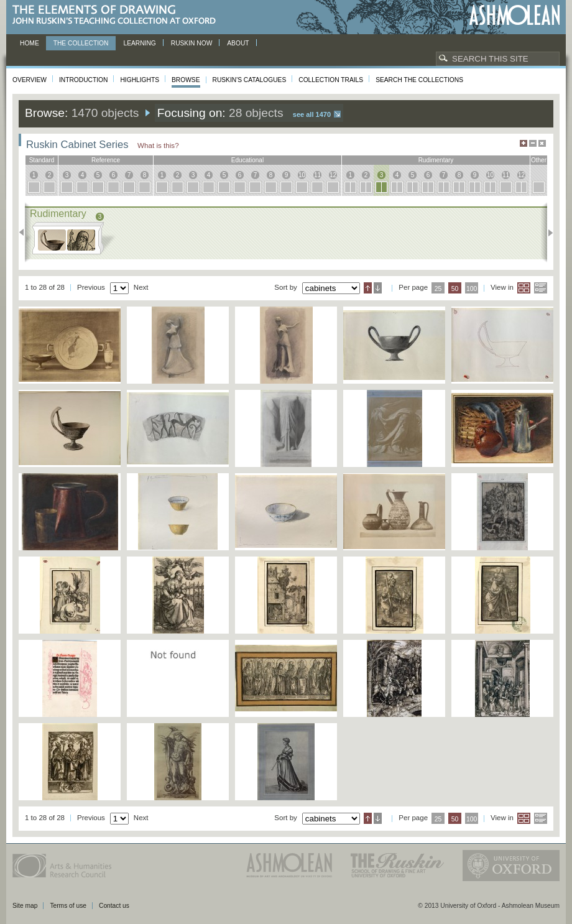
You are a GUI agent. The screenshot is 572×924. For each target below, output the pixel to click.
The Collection (81, 43)
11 (317, 175)
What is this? (158, 145)
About (238, 43)
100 (472, 289)
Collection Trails (331, 80)
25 (438, 289)
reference (106, 160)
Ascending (368, 288)
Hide (542, 143)
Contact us (114, 906)
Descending (378, 288)
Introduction (83, 80)
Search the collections (419, 80)
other (539, 160)
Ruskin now (192, 43)
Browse (186, 80)
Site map (25, 906)
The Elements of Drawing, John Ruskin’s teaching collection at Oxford (118, 15)
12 (333, 175)
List (541, 288)
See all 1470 (312, 114)
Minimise (533, 143)
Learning (139, 43)
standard (42, 160)
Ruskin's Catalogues (250, 80)
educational (247, 160)
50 (455, 289)
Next (547, 233)
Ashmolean (514, 15)
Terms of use (68, 906)
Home (30, 43)
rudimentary (436, 160)
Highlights (140, 80)
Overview (30, 80)
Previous (25, 233)
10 (302, 175)
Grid (524, 288)
